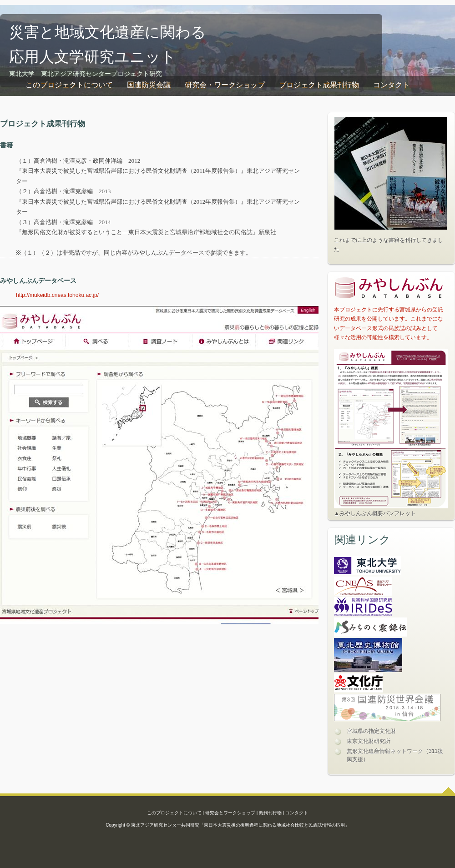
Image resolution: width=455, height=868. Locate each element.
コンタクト (391, 85)
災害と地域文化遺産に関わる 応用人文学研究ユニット (108, 43)
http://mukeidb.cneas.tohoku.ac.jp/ (57, 295)
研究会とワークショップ (230, 813)
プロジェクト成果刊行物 (319, 85)
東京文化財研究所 (369, 741)
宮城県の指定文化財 (371, 731)
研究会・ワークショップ (225, 85)
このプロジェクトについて (69, 85)
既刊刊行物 (270, 813)
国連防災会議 (149, 85)
